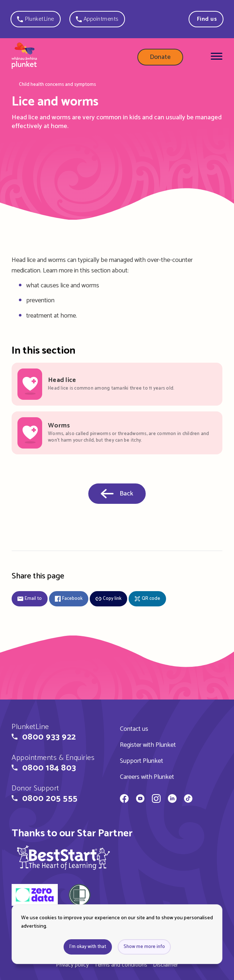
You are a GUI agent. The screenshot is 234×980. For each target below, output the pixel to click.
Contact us (134, 729)
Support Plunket (142, 761)
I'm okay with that (88, 947)
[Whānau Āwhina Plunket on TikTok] (188, 800)
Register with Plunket (148, 745)
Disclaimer (166, 965)
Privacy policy (72, 965)
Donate (160, 57)
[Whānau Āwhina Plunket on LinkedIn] (172, 800)
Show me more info (144, 947)
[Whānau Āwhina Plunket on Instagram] (156, 800)
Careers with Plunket (147, 777)
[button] (36, 19)
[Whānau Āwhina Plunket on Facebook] (124, 800)
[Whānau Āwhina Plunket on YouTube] (140, 800)
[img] (64, 857)
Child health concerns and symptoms (57, 85)
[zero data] (35, 896)
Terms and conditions (121, 965)
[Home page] (24, 57)
